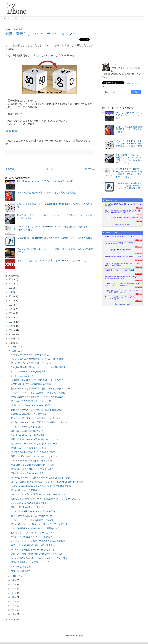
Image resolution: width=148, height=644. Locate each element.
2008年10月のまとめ (21, 567)
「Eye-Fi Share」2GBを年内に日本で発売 (31, 461)
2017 (12, 305)
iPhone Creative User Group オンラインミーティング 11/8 (39, 524)
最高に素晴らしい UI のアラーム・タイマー (41, 34)
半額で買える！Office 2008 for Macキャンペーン (34, 439)
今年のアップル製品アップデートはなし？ (32, 537)
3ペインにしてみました (22, 376)
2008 (12, 343)
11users (139, 208)
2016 (12, 309)
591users (139, 281)
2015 (12, 313)
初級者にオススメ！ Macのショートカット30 (33, 533)
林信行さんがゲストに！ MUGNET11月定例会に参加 (37, 410)
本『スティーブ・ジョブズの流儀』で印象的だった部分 (38, 393)
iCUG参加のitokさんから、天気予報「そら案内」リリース (39, 422)
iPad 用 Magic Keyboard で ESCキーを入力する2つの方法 (45, 181)
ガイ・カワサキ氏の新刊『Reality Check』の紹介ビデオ (38, 494)
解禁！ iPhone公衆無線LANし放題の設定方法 (33, 545)
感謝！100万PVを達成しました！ (27, 507)
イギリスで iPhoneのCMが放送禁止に (29, 372)
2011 (12, 330)
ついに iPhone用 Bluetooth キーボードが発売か (34, 511)
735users (139, 267)
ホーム (50, 169)
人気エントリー (110, 233)
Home (7, 18)
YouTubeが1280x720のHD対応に (27, 431)
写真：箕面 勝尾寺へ (21, 571)
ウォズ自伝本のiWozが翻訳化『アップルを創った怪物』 (38, 359)
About (17, 18)
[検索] (116, 92)
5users (139, 214)
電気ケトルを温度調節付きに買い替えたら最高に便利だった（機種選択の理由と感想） (123, 212)
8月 (13, 585)
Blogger (80, 636)
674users (139, 274)
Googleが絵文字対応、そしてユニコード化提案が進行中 (38, 367)
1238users (138, 240)
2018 (12, 301)
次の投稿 (10, 169)
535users (139, 287)
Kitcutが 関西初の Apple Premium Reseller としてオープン (39, 558)
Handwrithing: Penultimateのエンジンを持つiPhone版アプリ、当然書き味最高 (55, 238)
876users (139, 260)
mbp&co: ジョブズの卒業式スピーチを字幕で (120, 243)
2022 (12, 284)
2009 (12, 339)
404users (139, 301)
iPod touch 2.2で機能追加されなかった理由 (32, 401)
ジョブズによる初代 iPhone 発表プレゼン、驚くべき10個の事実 (123, 205)
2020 (12, 292)
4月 (13, 602)
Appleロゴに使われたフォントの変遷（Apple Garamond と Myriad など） (52, 260)
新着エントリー (110, 200)
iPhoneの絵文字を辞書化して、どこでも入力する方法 (37, 397)
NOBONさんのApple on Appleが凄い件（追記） (34, 465)
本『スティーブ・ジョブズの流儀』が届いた (33, 520)
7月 (13, 589)
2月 (13, 610)
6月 (13, 593)
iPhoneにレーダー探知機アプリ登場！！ (31, 448)
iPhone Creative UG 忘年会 (24, 490)
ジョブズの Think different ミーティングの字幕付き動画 (123, 217)
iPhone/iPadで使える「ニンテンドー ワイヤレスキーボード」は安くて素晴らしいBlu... (123, 291)
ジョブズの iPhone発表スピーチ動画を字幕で (33, 452)
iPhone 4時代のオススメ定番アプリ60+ (118, 250)
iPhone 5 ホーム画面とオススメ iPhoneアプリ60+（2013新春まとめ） (120, 298)
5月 (13, 597)
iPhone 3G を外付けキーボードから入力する (33, 550)
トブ (114, 64)
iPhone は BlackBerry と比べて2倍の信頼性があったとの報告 (41, 478)
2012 (12, 326)
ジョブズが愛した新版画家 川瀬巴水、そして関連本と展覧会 (46, 193)
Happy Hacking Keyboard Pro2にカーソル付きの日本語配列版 (41, 486)
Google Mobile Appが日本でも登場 (28, 435)
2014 (12, 317)
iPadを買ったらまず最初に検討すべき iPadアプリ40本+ (123, 257)
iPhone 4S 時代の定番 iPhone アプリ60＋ (118, 236)
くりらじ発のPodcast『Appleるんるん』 (31, 355)
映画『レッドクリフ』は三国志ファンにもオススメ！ (37, 418)
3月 (13, 606)
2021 (12, 288)
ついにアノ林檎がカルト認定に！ (27, 427)
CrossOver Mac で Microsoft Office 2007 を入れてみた (37, 554)
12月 (14, 347)
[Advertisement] (86, 10)
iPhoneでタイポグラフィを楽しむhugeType (32, 363)
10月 (14, 576)
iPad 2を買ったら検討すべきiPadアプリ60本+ (120, 270)
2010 (12, 334)
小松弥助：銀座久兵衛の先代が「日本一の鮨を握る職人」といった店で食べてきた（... (123, 278)
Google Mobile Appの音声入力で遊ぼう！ (31, 414)
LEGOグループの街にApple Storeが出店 (30, 405)
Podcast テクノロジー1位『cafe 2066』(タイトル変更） (38, 380)
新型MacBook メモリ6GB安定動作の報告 (31, 384)
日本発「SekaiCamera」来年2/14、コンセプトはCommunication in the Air (47, 482)
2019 (12, 296)
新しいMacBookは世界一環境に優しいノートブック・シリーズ (41, 389)
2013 (12, 322)
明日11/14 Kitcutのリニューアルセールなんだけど (35, 456)
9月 (13, 580)
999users (139, 247)
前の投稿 (89, 169)
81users (139, 221)
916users (139, 253)
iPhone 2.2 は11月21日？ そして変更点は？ (32, 469)
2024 (12, 279)
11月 (14, 351)
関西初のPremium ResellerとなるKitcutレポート (34, 444)
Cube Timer (12, 131)
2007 (12, 620)
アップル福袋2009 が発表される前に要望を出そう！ (36, 528)
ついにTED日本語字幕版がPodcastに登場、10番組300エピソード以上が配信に (123, 264)
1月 (13, 614)
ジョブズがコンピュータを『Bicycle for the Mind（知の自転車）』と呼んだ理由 (129, 143)
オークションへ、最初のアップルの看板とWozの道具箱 (38, 541)
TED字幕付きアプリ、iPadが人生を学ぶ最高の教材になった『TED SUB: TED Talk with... (123, 284)
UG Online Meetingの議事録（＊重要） (30, 503)
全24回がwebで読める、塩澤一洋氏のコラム (33, 516)
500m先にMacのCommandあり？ (27, 473)
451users (139, 294)
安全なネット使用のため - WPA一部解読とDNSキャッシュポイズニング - (47, 499)
